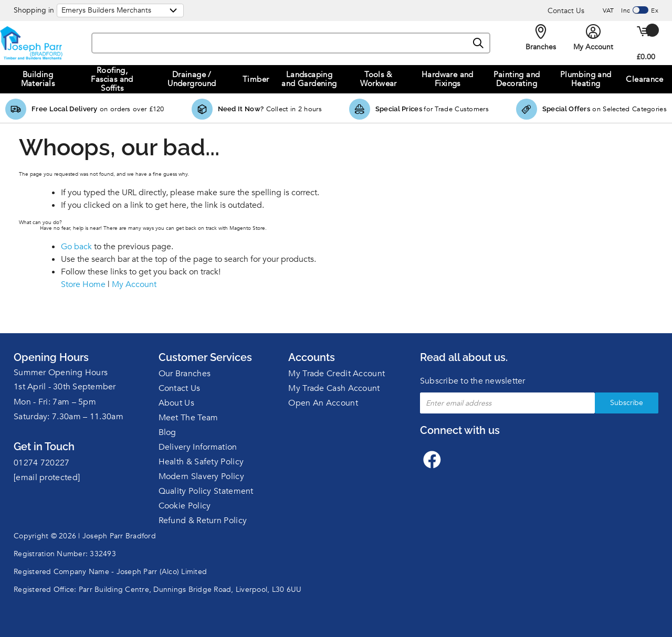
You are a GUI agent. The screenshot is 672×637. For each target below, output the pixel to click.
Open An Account (323, 403)
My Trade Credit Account (337, 374)
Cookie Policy (185, 506)
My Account (134, 284)
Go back (76, 247)
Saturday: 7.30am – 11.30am (69, 417)
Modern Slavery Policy (201, 476)
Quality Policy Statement (206, 491)
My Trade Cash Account (334, 388)
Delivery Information (198, 447)
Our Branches (185, 374)
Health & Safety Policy (201, 462)
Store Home (83, 284)
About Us (176, 403)
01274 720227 (42, 463)
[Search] (479, 44)
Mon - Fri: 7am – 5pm (55, 402)
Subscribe (627, 403)
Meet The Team (188, 418)
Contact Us (566, 11)
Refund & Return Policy (203, 521)
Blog (167, 432)
